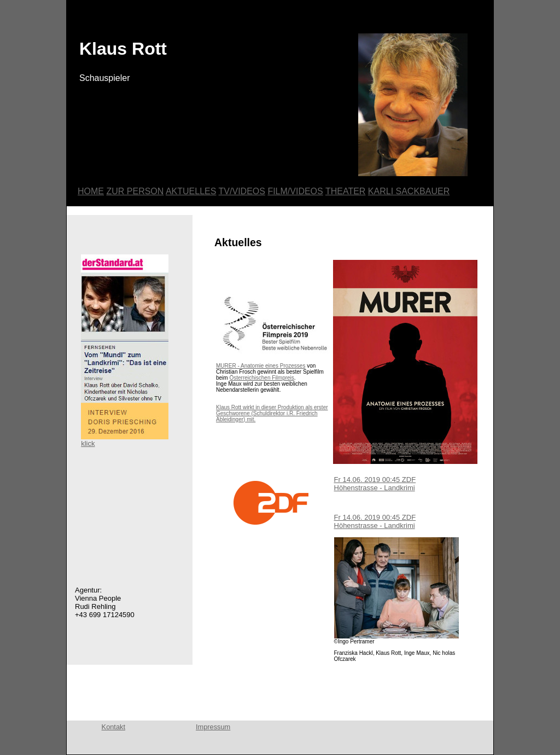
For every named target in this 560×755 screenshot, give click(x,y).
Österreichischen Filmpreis (261, 378)
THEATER (345, 191)
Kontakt (113, 727)
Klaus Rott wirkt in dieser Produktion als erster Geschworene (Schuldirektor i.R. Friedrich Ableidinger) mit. (272, 413)
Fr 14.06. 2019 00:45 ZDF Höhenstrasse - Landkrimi (375, 484)
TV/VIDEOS (242, 191)
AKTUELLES (191, 191)
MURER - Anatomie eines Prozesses (261, 366)
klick (125, 440)
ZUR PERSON (135, 191)
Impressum (213, 727)
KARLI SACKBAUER (409, 191)
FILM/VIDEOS (295, 191)
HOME (91, 191)
